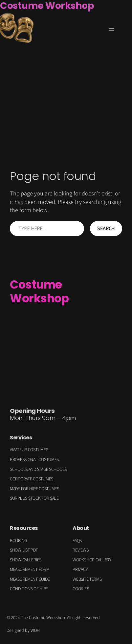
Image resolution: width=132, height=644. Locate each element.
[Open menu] (112, 30)
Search (106, 228)
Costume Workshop (39, 292)
